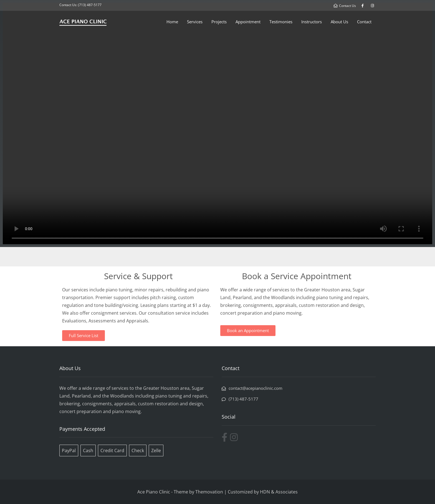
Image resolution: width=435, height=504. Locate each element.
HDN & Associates (279, 492)
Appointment (248, 22)
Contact (364, 22)
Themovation (209, 492)
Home (172, 22)
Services (195, 22)
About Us (339, 22)
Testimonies (281, 22)
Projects (219, 22)
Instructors (312, 22)
